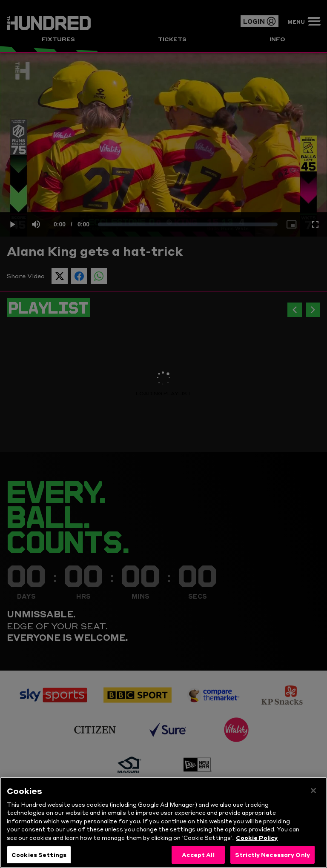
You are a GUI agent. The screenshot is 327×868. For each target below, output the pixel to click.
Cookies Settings (39, 856)
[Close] (313, 792)
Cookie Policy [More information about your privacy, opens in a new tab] (257, 839)
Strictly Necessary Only (272, 856)
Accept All (198, 856)
